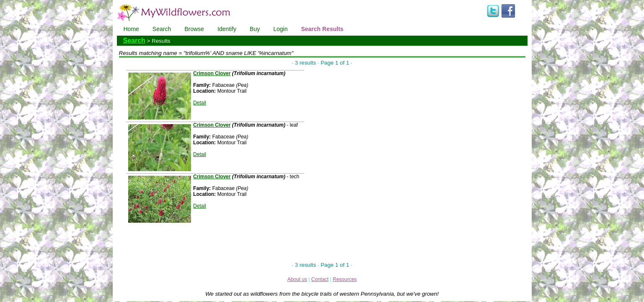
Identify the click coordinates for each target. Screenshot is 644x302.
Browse (194, 29)
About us (297, 279)
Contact (320, 279)
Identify (227, 29)
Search (162, 29)
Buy (255, 29)
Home (131, 29)
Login (280, 29)
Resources (345, 279)
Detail (200, 103)
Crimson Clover (212, 73)
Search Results (322, 29)
